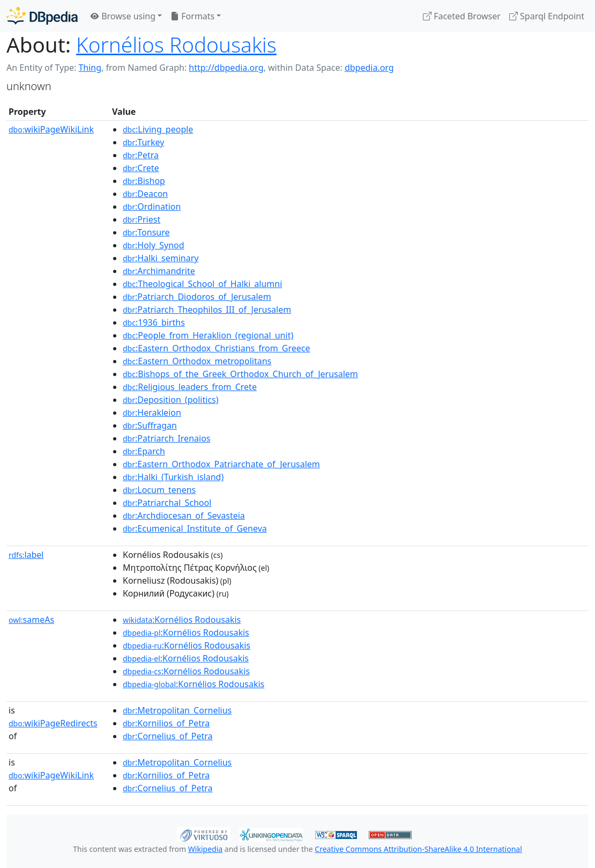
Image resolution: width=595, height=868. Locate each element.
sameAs (31, 620)
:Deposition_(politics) (171, 400)
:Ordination (152, 207)
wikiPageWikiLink (51, 129)
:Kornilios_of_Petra (166, 723)
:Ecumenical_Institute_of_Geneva (195, 528)
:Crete (141, 168)
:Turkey (143, 142)
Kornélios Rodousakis (176, 45)
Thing (90, 68)
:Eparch (144, 451)
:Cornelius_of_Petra (168, 736)
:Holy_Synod (154, 245)
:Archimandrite (159, 271)
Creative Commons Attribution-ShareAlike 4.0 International (418, 849)
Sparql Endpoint (547, 16)
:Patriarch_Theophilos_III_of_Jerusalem (207, 310)
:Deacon (145, 194)
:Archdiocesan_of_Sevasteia (184, 516)
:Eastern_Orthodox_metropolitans (197, 361)
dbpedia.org (369, 68)
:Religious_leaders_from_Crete (190, 387)
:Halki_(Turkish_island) (173, 477)
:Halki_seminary (161, 258)
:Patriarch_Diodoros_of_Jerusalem (197, 297)
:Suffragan (150, 425)
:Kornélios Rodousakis (182, 620)
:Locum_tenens (159, 490)
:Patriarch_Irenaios (166, 438)
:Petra (141, 155)
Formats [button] (192, 16)
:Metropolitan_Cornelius (177, 710)
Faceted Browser (462, 16)
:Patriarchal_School (167, 503)
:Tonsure (146, 232)
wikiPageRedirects (53, 723)
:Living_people (158, 129)
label (26, 555)
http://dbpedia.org (226, 68)
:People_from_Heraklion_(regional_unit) (208, 335)
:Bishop (144, 181)
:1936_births (154, 322)
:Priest (142, 219)
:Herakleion (152, 413)
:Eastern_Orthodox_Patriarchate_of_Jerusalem (221, 464)
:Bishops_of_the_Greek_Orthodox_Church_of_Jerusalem (240, 374)
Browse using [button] (123, 16)
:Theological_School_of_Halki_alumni (202, 284)
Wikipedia (205, 849)
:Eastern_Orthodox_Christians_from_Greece (217, 348)
